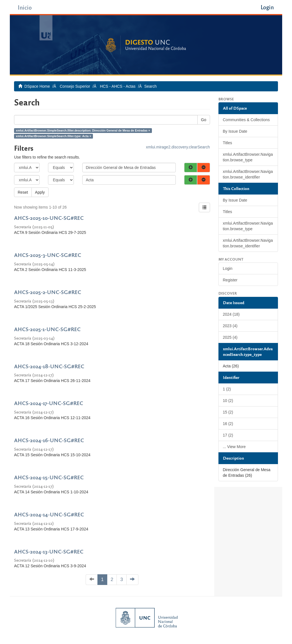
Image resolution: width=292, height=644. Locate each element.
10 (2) (228, 401)
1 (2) (227, 389)
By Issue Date (235, 131)
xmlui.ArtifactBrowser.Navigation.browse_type (248, 157)
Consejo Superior (75, 86)
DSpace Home (37, 86)
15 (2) (228, 412)
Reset (23, 192)
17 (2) (228, 435)
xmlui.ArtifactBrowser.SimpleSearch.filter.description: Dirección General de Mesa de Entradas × (83, 130)
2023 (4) (230, 326)
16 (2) (228, 424)
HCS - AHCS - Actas (118, 86)
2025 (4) (230, 337)
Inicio (25, 7)
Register (230, 280)
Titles (228, 143)
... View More (234, 447)
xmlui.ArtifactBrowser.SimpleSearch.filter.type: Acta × (53, 136)
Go (204, 120)
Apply (40, 192)
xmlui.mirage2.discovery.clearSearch (178, 147)
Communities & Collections (246, 120)
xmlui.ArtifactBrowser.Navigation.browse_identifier (248, 174)
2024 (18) (231, 314)
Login (228, 268)
